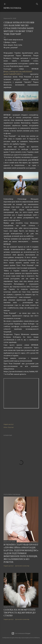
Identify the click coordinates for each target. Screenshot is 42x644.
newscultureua (12, 8)
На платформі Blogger (21, 633)
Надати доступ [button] (9, 424)
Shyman (11, 427)
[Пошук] (37, 4)
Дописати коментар (22, 566)
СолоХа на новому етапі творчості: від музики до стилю (20, 613)
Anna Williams (35, 638)
